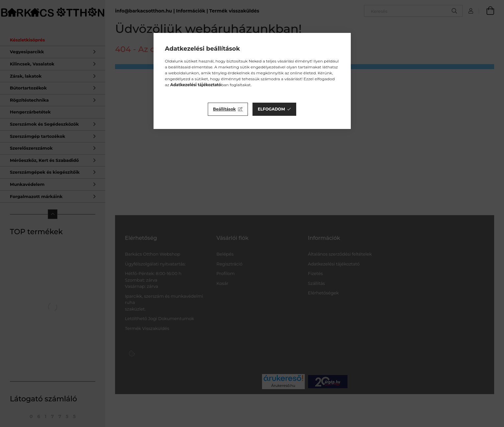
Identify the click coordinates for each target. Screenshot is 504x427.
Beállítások (224, 109)
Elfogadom (271, 109)
